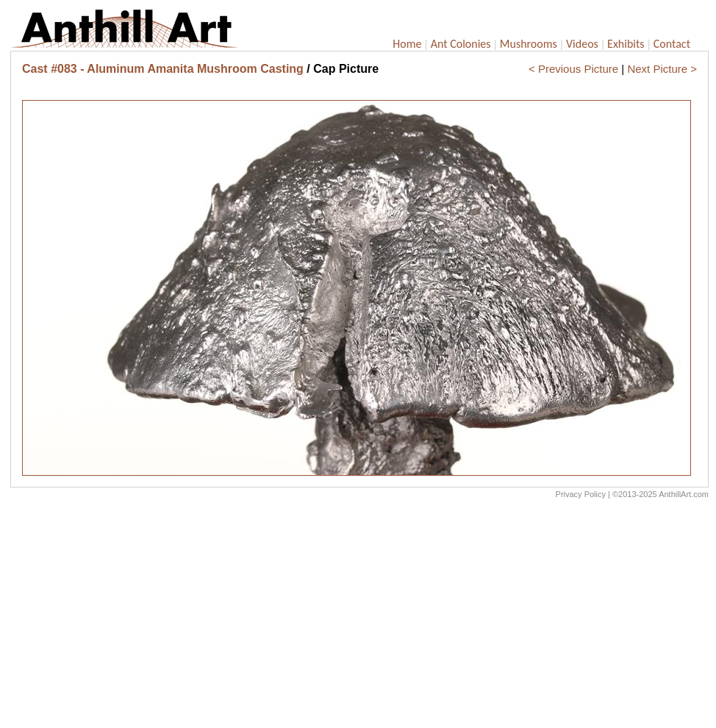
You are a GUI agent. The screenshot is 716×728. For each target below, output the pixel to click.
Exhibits (626, 44)
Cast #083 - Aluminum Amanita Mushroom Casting (163, 69)
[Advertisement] (359, 617)
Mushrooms (529, 44)
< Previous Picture (573, 69)
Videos (582, 44)
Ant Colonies (461, 44)
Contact (672, 44)
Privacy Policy (581, 494)
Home (407, 44)
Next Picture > (662, 69)
